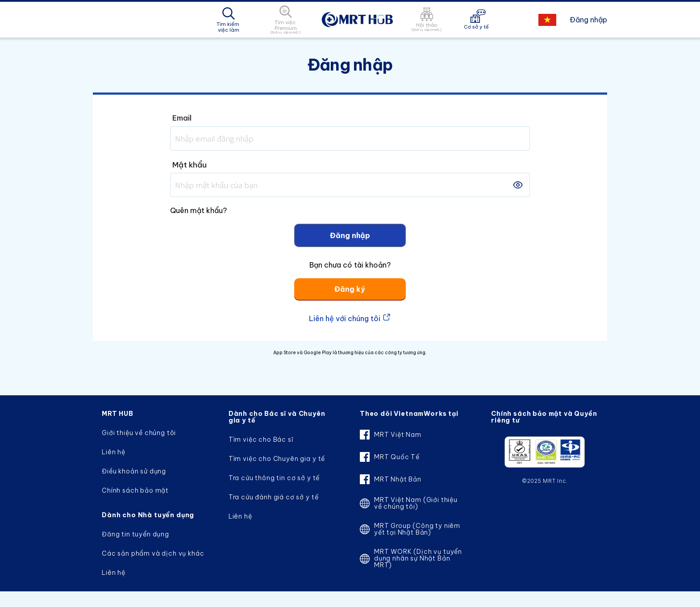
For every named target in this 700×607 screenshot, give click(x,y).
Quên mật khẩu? (198, 210)
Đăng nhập (588, 20)
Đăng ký (350, 289)
